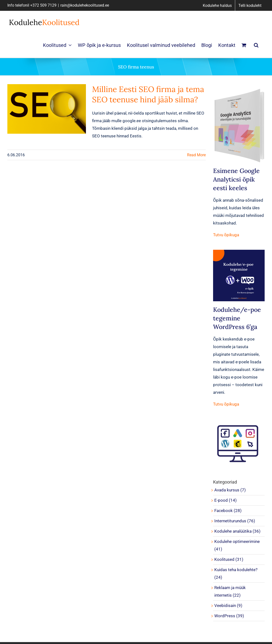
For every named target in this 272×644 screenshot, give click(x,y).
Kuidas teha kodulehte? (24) (236, 573)
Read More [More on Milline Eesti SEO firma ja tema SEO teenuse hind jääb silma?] (196, 155)
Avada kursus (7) (230, 490)
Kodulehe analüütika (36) (237, 531)
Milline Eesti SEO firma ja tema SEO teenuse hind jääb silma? (148, 94)
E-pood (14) (225, 500)
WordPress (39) (229, 616)
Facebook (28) (228, 511)
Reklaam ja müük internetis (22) (230, 591)
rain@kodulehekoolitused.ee (85, 5)
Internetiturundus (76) (235, 521)
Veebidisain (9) (228, 605)
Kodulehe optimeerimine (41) (237, 545)
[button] (256, 45)
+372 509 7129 (43, 5)
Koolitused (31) (229, 559)
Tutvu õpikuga (226, 235)
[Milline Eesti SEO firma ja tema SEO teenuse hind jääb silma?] (47, 109)
